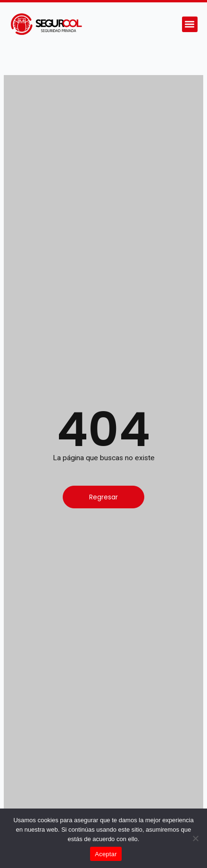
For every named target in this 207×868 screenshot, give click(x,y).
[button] (190, 24)
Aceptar (106, 854)
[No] (195, 838)
